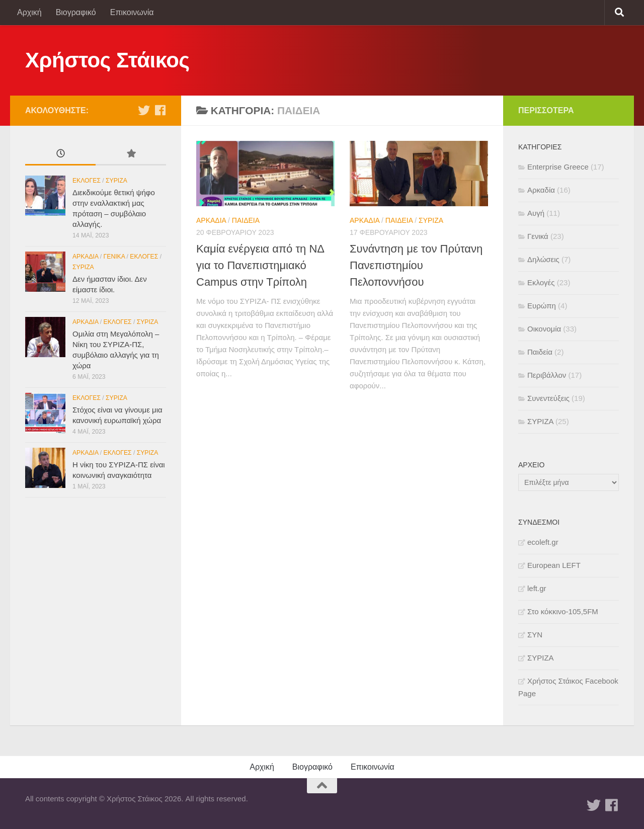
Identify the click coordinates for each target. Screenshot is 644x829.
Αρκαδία (211, 220)
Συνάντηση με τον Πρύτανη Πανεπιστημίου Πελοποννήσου (416, 265)
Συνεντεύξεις (548, 398)
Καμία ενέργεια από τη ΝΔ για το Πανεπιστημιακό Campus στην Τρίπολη (260, 265)
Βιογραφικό (76, 12)
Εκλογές (87, 181)
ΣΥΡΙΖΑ (431, 220)
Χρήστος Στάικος (107, 60)
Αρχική (29, 12)
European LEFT (554, 565)
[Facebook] (160, 110)
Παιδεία (246, 220)
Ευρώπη (542, 306)
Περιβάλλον (547, 375)
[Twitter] (144, 110)
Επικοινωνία (132, 12)
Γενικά (114, 257)
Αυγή (536, 213)
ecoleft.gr (543, 542)
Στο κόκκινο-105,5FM (563, 611)
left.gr (537, 588)
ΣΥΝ (535, 635)
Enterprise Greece (558, 167)
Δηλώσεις (543, 259)
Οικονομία (544, 329)
